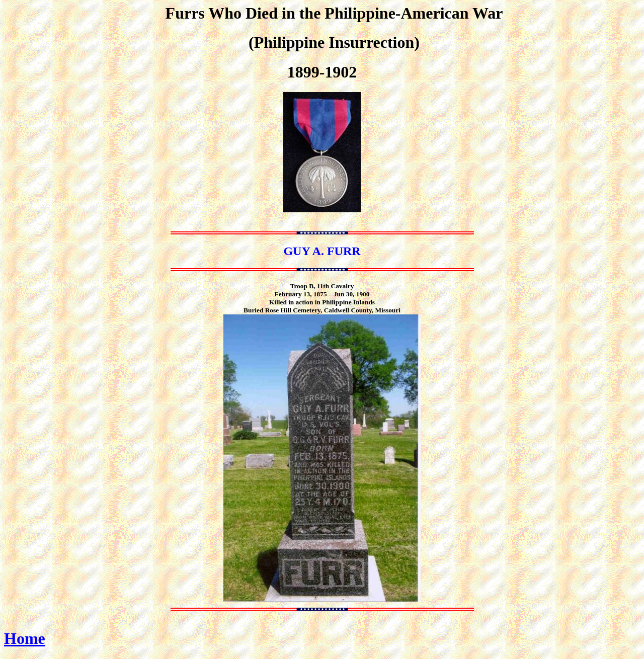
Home (25, 638)
